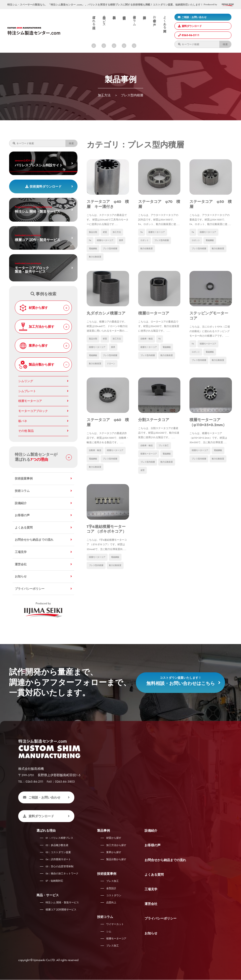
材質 (106, 242)
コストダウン (114, 896)
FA (90, 251)
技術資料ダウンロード (43, 186)
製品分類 (93, 242)
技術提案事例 (124, 14)
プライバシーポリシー (30, 589)
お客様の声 (154, 17)
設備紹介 (144, 14)
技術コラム (134, 19)
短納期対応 (54, 881)
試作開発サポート (58, 859)
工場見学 (21, 552)
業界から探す (44, 346)
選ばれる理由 (94, 19)
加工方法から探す (44, 327)
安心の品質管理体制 (60, 867)
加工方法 (119, 242)
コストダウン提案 (58, 852)
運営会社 (21, 564)
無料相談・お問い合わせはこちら (180, 680)
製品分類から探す (44, 365)
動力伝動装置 (96, 268)
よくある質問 (165, 21)
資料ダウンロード (190, 26)
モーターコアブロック (33, 411)
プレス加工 (166, 479)
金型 (143, 505)
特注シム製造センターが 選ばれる (43, 457)
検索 (225, 44)
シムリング (26, 381)
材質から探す (44, 308)
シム (109, 932)
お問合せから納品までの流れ (34, 540)
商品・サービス (104, 19)
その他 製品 (26, 431)
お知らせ (21, 576)
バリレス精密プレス (59, 838)
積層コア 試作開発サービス (61, 910)
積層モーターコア (106, 251)
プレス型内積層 (112, 260)
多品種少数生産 (57, 845)
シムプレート (27, 391)
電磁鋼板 (93, 260)
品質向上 (111, 903)
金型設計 (111, 888)
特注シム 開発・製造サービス (62, 903)
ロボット (145, 251)
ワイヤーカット (115, 925)
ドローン (113, 386)
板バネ (23, 421)
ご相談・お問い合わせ (192, 17)
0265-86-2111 (189, 35)
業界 (123, 251)
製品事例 (114, 14)
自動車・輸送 (147, 361)
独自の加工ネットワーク (62, 874)
